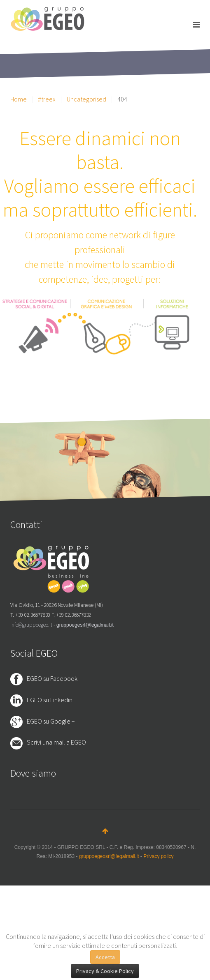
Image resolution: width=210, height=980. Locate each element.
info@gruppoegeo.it (31, 625)
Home (19, 99)
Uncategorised (86, 99)
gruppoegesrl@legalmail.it (85, 625)
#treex (47, 99)
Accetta (105, 957)
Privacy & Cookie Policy (105, 971)
